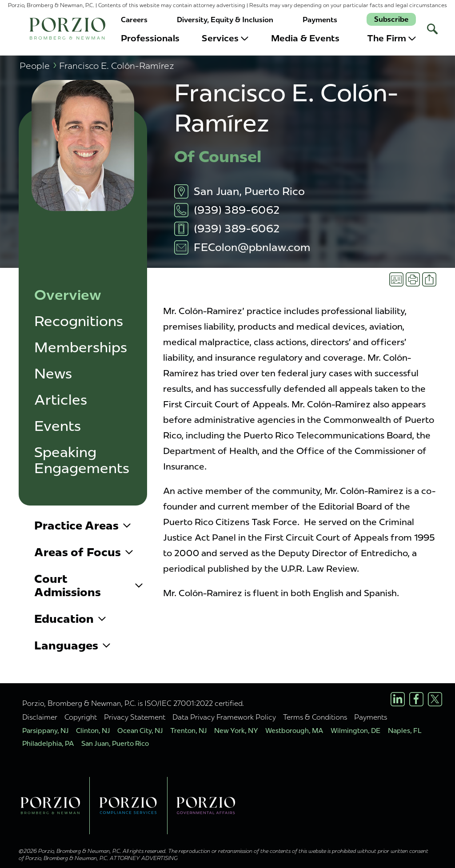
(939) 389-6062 (237, 210)
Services (225, 38)
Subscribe (391, 19)
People (38, 66)
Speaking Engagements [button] (82, 460)
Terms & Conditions (315, 717)
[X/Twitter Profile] (435, 699)
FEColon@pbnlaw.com (252, 247)
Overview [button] (68, 295)
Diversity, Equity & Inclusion (225, 20)
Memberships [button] (81, 348)
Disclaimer (40, 717)
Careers (134, 20)
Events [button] (58, 426)
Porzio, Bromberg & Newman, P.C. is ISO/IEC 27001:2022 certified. (133, 703)
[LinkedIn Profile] (398, 699)
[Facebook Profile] (416, 699)
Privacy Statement (135, 717)
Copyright (81, 717)
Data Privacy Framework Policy (224, 717)
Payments (320, 20)
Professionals (150, 38)
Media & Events (305, 38)
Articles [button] (61, 400)
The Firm (391, 38)
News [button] (53, 374)
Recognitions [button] (79, 321)
